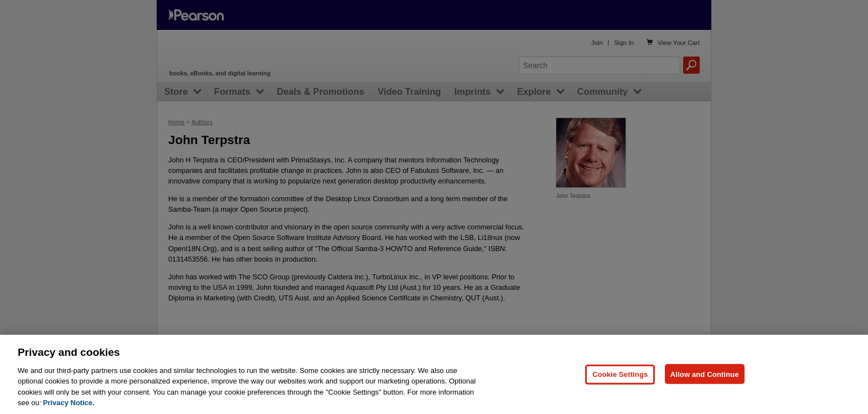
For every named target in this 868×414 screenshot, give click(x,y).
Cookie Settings (620, 374)
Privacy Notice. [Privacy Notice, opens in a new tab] (68, 403)
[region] (434, 374)
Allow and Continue (705, 374)
